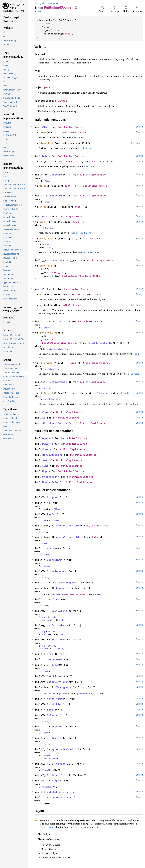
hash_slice (46, 238)
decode (44, 186)
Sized (49, 247)
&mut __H (79, 222)
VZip (55, 781)
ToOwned (52, 715)
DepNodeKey (64, 588)
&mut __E (80, 207)
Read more (78, 137)
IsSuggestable (66, 687)
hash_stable (47, 266)
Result (96, 161)
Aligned (52, 497)
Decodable (57, 175)
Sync (45, 466)
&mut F (49, 339)
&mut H (94, 238)
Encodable (57, 196)
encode (44, 207)
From (50, 654)
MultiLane (47, 787)
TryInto (57, 738)
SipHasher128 (89, 276)
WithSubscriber (58, 792)
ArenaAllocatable (69, 526)
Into (55, 665)
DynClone (53, 599)
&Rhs (66, 305)
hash (42, 222)
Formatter (72, 161)
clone (43, 132)
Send (45, 460)
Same (50, 710)
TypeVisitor (105, 393)
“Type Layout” (47, 827)
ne (41, 305)
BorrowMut (54, 560)
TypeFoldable (56, 321)
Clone (46, 127)
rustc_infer (18, 4)
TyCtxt (62, 693)
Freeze (47, 449)
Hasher (49, 228)
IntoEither (55, 676)
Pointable (54, 704)
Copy (45, 412)
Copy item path (76, 7)
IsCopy (96, 526)
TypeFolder (49, 369)
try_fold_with (49, 333)
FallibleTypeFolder (100, 343)
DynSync (48, 444)
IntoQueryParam (58, 682)
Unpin (46, 471)
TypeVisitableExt (64, 749)
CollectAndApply (63, 583)
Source (38, 11)
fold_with (46, 363)
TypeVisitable (57, 382)
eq (41, 294)
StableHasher (70, 276)
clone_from (46, 143)
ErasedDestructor (59, 797)
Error (111, 161)
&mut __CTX (58, 272)
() (103, 161)
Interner (47, 328)
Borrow (52, 548)
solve (56, 3)
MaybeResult (55, 699)
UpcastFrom (48, 770)
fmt (42, 161)
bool (99, 294)
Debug (46, 156)
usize (55, 30)
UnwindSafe (50, 482)
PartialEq (49, 289)
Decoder (49, 181)
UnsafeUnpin (51, 477)
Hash (45, 217)
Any (49, 503)
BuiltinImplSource (71, 127)
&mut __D (70, 186)
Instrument (55, 659)
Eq (44, 418)
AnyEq (51, 514)
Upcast (61, 764)
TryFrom (57, 726)
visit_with (46, 393)
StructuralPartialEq (57, 423)
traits (49, 3)
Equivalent (59, 611)
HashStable (61, 260)
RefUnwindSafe (52, 455)
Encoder (49, 202)
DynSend (48, 438)
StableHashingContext (75, 594)
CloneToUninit (57, 571)
